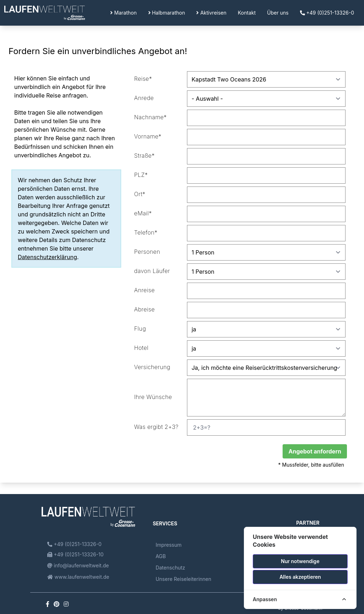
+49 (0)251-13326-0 (327, 13)
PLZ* (141, 175)
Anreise (144, 290)
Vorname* (148, 136)
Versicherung (152, 367)
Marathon (123, 13)
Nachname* (150, 117)
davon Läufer (152, 271)
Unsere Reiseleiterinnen (184, 579)
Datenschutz (170, 568)
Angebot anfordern (315, 451)
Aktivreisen (211, 13)
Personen (147, 252)
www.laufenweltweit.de (78, 577)
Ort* (140, 194)
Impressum (169, 545)
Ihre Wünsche (153, 397)
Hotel (141, 348)
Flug (140, 329)
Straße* (144, 156)
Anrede (144, 98)
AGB (161, 556)
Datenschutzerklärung (47, 257)
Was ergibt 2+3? (156, 427)
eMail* (143, 213)
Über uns (278, 13)
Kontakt (247, 13)
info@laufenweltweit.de (78, 565)
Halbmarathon (167, 13)
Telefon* (146, 232)
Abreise (144, 309)
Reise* (143, 79)
